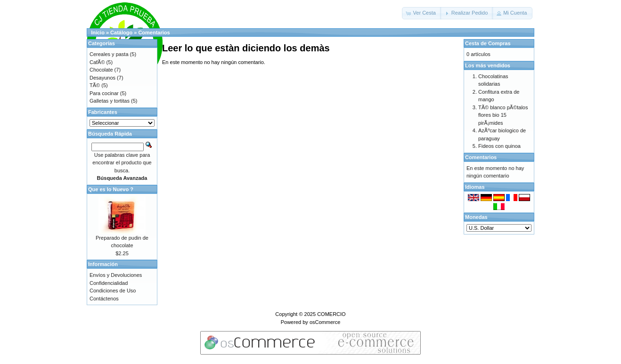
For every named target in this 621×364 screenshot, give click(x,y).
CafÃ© (97, 62)
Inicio (98, 32)
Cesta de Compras (488, 43)
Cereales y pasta (109, 54)
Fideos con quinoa (499, 146)
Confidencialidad (109, 283)
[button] (422, 13)
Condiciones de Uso (113, 291)
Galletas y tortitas (110, 101)
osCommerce (325, 322)
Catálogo (121, 32)
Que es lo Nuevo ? (111, 189)
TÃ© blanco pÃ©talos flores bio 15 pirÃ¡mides (503, 115)
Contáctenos (104, 299)
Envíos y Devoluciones (116, 275)
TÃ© (95, 85)
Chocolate (101, 70)
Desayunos (102, 78)
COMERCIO (331, 314)
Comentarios (154, 32)
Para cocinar (104, 93)
